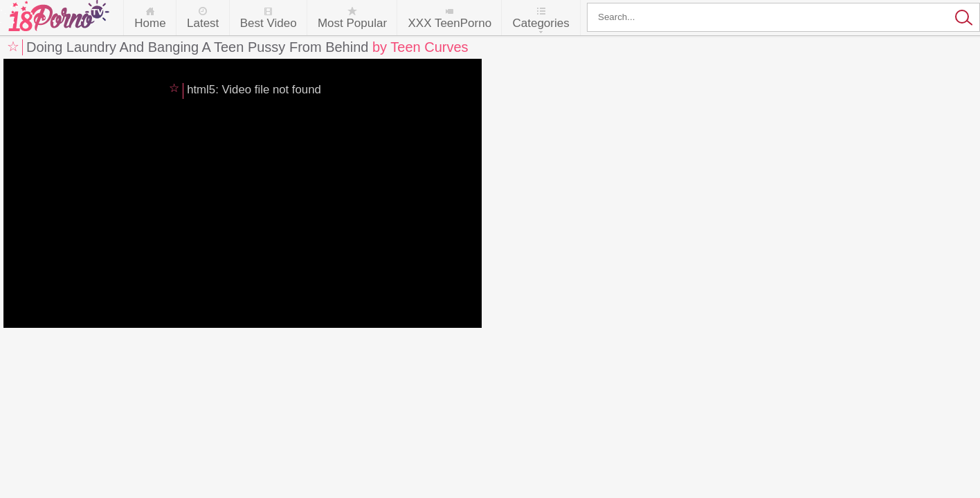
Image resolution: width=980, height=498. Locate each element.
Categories (541, 23)
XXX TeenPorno (450, 23)
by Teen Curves (420, 47)
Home (150, 23)
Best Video (269, 23)
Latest (203, 23)
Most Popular (352, 23)
